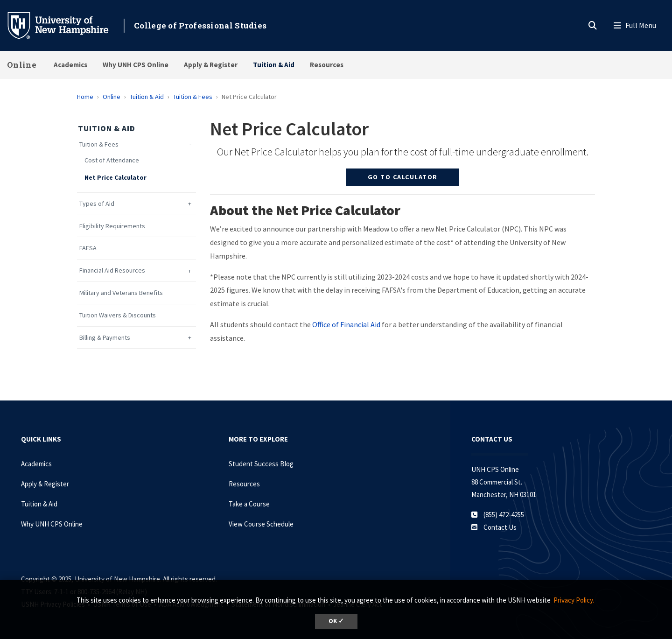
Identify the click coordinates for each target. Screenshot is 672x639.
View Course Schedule (261, 524)
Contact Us (500, 527)
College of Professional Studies (200, 25)
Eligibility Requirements (112, 226)
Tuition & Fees (193, 97)
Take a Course (249, 504)
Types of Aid (97, 204)
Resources (327, 65)
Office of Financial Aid (346, 324)
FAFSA (88, 248)
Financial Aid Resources (112, 270)
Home (85, 97)
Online (22, 65)
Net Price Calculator (115, 178)
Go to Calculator (403, 177)
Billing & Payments (105, 338)
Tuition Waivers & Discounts (118, 315)
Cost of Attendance (112, 160)
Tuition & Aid (274, 65)
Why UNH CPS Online (136, 65)
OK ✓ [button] (336, 621)
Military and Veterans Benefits (121, 293)
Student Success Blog (261, 464)
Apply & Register (211, 65)
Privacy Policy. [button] (574, 600)
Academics (70, 65)
